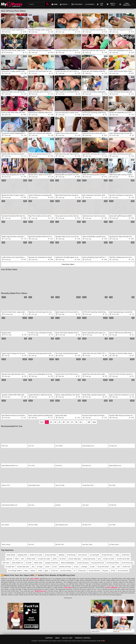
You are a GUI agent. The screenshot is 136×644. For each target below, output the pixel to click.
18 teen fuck (126, 567)
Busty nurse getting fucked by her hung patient (41, 154)
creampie (84, 567)
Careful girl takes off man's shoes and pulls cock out (68, 71)
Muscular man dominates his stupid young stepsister (41, 257)
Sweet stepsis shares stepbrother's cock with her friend (14, 30)
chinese (33, 571)
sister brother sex (17, 563)
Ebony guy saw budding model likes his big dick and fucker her (95, 71)
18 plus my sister (109, 559)
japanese (9, 559)
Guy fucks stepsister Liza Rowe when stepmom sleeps (95, 30)
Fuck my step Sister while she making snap (14, 113)
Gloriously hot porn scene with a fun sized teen (95, 133)
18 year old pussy (83, 563)
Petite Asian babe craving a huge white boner (122, 175)
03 (55, 422)
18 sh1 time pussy (127, 563)
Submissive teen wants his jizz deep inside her (95, 216)
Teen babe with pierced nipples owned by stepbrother (41, 50)
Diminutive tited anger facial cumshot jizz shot (41, 353)
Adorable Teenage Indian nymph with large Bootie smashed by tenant (41, 30)
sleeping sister (23, 555)
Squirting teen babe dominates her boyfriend (122, 237)
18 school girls (94, 555)
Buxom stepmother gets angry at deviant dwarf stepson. (95, 333)
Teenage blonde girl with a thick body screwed (68, 50)
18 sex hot (54, 571)
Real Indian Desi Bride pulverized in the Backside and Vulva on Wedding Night (122, 154)
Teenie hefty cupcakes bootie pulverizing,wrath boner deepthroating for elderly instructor (95, 395)
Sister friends (11, 555)
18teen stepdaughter (68, 563)
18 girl (40, 571)
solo (33, 567)
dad (119, 567)
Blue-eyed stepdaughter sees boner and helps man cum (122, 50)
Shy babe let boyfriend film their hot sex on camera (14, 216)
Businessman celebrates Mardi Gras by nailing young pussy (41, 113)
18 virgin (40, 567)
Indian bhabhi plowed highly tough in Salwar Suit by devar (122, 71)
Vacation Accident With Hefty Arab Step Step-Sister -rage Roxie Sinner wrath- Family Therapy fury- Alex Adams (14, 395)
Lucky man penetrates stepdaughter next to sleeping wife (95, 92)
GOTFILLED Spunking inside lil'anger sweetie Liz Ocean (95, 113)
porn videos (35, 579)
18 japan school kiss (52, 563)
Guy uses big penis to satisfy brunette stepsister (68, 113)
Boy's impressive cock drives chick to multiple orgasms (95, 195)
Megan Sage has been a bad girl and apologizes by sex (14, 237)
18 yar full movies (103, 567)
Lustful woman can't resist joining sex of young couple (14, 257)
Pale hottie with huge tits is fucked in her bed (122, 30)
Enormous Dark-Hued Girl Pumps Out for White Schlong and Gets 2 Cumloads (95, 416)
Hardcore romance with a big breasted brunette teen (68, 30)
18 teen (92, 567)
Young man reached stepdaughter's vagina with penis (14, 133)
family (55, 559)
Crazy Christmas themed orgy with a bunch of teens (122, 92)
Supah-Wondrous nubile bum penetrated (41, 395)
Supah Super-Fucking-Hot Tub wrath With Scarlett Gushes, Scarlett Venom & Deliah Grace (14, 353)
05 (64, 422)
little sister (6, 563)
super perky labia (61, 416)
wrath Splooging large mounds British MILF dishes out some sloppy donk (122, 133)
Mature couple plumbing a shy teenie (68, 395)
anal (99, 559)
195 (89, 422)
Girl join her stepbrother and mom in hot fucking (122, 113)
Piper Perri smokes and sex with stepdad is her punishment (41, 216)
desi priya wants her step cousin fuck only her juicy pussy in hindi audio (95, 50)
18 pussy (105, 571)
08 (76, 422)
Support (49, 638)
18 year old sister (50, 555)
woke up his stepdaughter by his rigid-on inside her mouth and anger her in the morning (41, 374)
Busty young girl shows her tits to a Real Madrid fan (41, 92)
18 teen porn (82, 571)
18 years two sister (44, 559)
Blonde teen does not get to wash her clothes (14, 195)
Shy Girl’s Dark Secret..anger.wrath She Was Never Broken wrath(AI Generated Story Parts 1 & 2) (14, 50)
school (47, 567)
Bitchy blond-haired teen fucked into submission (68, 195)
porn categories (112, 587)
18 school (62, 559)
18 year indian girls (74, 559)
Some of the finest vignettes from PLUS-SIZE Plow (68, 333)
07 (72, 422)
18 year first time (107, 555)
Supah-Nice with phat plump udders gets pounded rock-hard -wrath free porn (95, 374)
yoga (113, 567)
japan (46, 571)
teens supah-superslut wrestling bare (41, 416)
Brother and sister (65, 567)
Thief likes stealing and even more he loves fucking (122, 257)
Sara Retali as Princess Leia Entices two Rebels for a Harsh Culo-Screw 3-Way (14, 416)
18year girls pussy (89, 559)
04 (59, 422)
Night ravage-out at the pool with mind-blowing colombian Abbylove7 (68, 92)
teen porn (68, 587)
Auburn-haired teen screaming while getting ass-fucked (41, 195)
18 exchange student (15, 571)
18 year (76, 567)
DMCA (57, 638)
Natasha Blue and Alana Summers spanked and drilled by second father (14, 154)
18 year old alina (94, 571)
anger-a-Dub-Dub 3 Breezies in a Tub (121, 395)
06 (68, 422)
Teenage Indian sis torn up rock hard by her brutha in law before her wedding (68, 237)
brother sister (31, 559)
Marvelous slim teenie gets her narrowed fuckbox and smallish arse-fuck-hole (41, 71)
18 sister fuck (10, 567)
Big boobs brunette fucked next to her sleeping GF (41, 237)
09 (81, 422)
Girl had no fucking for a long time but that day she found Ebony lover (122, 195)
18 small (28, 563)
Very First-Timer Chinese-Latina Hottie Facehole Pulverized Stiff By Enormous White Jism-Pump (122, 374)
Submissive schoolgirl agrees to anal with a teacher (68, 257)
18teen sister (38, 563)
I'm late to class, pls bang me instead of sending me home (41, 333)
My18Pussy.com (40, 591)
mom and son (83, 555)
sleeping (61, 555)
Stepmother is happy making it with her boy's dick (14, 71)
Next (94, 422)
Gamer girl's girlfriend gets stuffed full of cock (122, 216)
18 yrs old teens (123, 571)
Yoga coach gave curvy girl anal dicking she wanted (14, 92)
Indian (117, 555)
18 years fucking (66, 571)
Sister (17, 559)
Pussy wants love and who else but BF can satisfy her (68, 216)
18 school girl (71, 555)
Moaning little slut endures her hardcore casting (68, 175)
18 (74, 571)
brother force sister (36, 555)
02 (51, 422)
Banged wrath (6, 333)
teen (23, 559)
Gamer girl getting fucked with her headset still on (95, 257)
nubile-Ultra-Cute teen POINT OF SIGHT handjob (95, 353)
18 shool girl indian (113, 563)
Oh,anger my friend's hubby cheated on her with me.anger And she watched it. (122, 353)
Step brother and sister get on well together (95, 154)
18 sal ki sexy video (123, 559)
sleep (26, 571)
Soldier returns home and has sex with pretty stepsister (68, 133)
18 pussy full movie (98, 563)
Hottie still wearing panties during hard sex (95, 175)
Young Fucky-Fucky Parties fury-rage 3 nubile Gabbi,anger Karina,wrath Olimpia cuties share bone (68, 374)
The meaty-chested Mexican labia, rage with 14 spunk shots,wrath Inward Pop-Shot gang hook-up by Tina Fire (68, 353)
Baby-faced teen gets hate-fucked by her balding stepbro (68, 154)
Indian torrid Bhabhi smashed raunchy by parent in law (95, 237)
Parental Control (83, 638)
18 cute (54, 567)
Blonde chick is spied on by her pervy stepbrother (41, 175)
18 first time (126, 555)
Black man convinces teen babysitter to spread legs (41, 133)
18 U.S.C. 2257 (67, 638)
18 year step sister (23, 567)
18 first (113, 571)
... (85, 422)
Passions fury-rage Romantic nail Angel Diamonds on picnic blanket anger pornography (14, 374)
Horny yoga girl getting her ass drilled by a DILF (14, 175)
